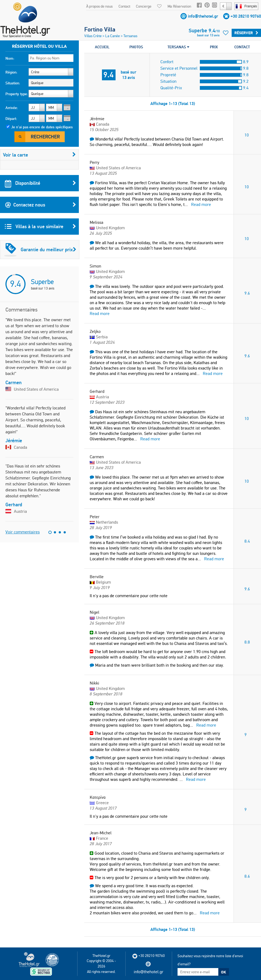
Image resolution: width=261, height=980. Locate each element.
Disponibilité (41, 183)
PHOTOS (136, 47)
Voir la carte (39, 155)
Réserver (246, 33)
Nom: (10, 58)
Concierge (144, 6)
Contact (124, 6)
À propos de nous (99, 6)
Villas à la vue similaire (41, 227)
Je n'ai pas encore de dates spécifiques (42, 127)
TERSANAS (178, 47)
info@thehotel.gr (203, 16)
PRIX (214, 47)
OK (223, 972)
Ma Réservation (179, 6)
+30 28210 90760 (246, 16)
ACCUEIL (102, 47)
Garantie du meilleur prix (40, 250)
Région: (11, 72)
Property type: (17, 94)
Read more (201, 204)
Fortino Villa (100, 29)
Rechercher (45, 137)
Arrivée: (12, 108)
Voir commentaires (23, 532)
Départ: (11, 119)
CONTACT (242, 47)
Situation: (13, 83)
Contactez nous (41, 205)
